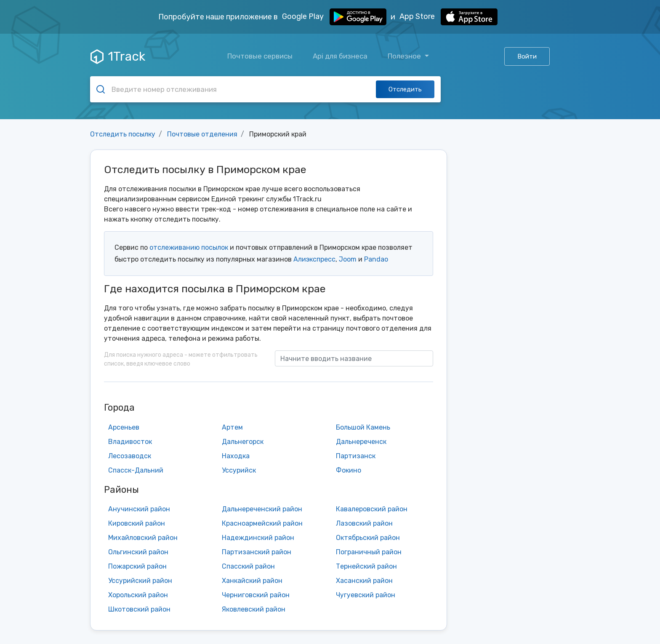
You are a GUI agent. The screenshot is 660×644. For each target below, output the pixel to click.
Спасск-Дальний (136, 470)
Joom (348, 259)
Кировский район (137, 523)
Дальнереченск (361, 442)
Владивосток (130, 442)
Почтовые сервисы (260, 56)
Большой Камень (363, 427)
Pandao (376, 259)
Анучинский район (139, 509)
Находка (236, 456)
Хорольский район (138, 595)
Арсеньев (124, 427)
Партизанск (356, 456)
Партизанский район (257, 552)
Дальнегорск (243, 442)
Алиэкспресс (314, 259)
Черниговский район (256, 595)
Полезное (405, 56)
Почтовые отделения (202, 134)
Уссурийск (239, 470)
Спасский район (248, 566)
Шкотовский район (139, 609)
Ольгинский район (138, 552)
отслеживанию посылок (189, 247)
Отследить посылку (123, 134)
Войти (527, 56)
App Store (448, 17)
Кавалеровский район (372, 509)
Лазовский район (364, 523)
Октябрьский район (368, 538)
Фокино (349, 470)
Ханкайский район (252, 581)
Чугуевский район (366, 595)
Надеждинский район (258, 538)
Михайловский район (143, 538)
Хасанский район (364, 581)
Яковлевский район (254, 609)
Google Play (334, 17)
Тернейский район (366, 566)
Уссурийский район (140, 581)
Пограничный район (369, 552)
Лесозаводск (130, 456)
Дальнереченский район (262, 509)
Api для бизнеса (340, 56)
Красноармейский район (262, 523)
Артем (232, 427)
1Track (118, 56)
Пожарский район (137, 566)
